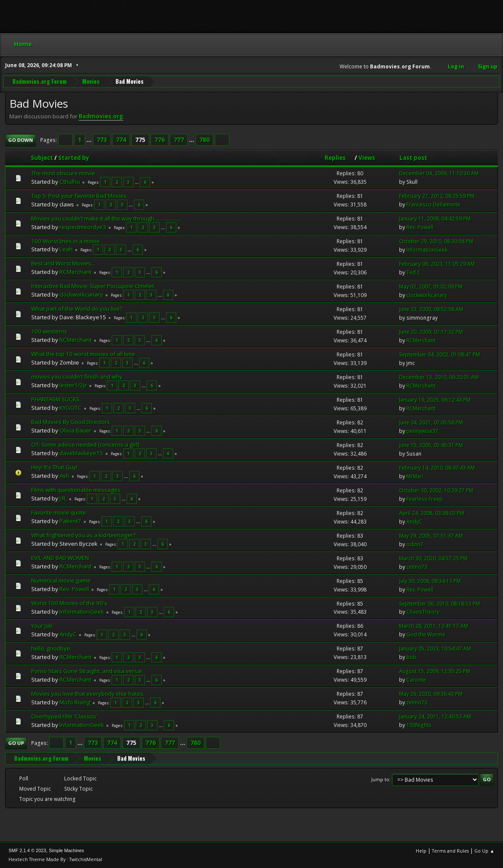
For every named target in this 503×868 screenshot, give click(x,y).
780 (204, 140)
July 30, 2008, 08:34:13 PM (430, 581)
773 (102, 140)
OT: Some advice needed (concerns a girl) (85, 444)
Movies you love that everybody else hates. (88, 694)
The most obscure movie (63, 173)
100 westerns (49, 331)
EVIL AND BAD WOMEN (60, 558)
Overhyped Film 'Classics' (64, 716)
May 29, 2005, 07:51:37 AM (431, 536)
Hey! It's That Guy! (54, 467)
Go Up (16, 743)
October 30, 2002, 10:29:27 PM (436, 490)
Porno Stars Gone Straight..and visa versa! (87, 671)
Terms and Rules (450, 851)
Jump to (380, 779)
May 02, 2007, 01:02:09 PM (431, 287)
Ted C (413, 272)
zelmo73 (417, 567)
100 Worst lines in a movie (65, 241)
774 (121, 140)
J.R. (63, 498)
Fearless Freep (425, 499)
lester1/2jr (73, 385)
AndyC (414, 522)
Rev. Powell (420, 227)
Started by (74, 158)
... (90, 140)
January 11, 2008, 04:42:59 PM (435, 219)
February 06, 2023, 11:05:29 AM (437, 264)
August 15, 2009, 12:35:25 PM (435, 671)
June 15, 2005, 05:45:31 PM (431, 445)
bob (411, 657)
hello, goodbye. (51, 648)
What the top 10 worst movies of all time (83, 354)
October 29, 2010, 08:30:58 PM (436, 241)
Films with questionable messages (76, 490)
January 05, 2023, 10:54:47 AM (435, 649)
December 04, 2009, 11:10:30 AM (439, 173)
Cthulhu (70, 182)
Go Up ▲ (484, 851)
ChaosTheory (423, 612)
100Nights (419, 725)
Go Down (21, 140)
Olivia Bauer (75, 430)
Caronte (416, 680)
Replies (339, 158)
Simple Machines (66, 850)
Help (421, 851)
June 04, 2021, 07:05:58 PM (431, 422)
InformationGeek (427, 250)
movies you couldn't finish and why (77, 377)
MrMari (415, 476)
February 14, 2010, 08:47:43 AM (437, 468)
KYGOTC (71, 408)
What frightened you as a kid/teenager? (83, 535)
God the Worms (426, 634)
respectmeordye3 (83, 227)
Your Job (42, 626)
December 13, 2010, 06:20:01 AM (439, 377)
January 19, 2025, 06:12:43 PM (435, 400)
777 (179, 140)
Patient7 (70, 521)
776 (160, 140)
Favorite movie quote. (59, 512)
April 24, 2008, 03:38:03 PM (432, 513)
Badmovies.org (101, 116)
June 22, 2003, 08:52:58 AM (431, 309)
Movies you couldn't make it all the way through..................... (106, 218)
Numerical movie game (61, 580)
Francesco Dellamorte (433, 204)
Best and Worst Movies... (63, 263)
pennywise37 (422, 431)
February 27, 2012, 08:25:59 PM (437, 196)
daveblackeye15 (81, 453)
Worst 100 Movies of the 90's (69, 603)
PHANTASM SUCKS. (56, 399)
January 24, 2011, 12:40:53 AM (435, 716)
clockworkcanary (81, 294)
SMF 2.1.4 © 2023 (27, 850)
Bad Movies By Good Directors (71, 422)
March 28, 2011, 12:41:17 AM (433, 626)
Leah (66, 249)
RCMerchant (75, 272)
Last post (413, 158)
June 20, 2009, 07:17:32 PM (431, 332)
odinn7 (415, 544)
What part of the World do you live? (77, 309)
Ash (64, 476)
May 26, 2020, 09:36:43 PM (431, 694)
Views (367, 158)
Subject (42, 158)
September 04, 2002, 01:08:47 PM (439, 355)
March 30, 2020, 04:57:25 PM (433, 558)
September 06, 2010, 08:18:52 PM (439, 604)
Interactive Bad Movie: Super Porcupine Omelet (93, 286)
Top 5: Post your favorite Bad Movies (79, 196)
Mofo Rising (75, 702)
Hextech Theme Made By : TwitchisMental (55, 859)
